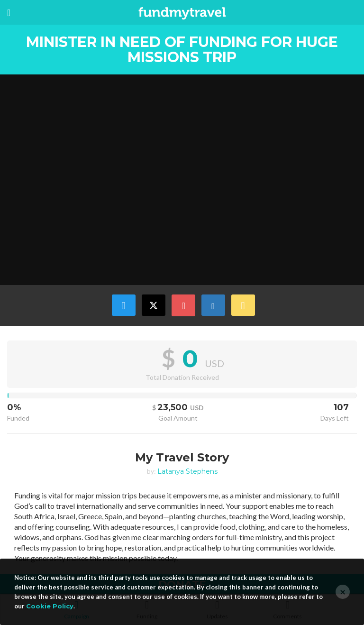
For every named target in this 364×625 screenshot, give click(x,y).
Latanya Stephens (187, 471)
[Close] (343, 592)
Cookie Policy (50, 606)
